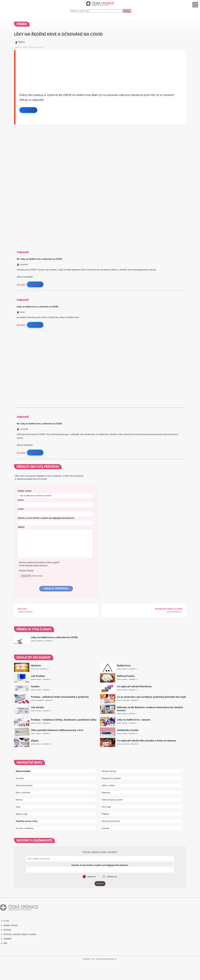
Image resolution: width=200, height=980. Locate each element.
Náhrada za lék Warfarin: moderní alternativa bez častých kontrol (150, 709)
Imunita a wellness (25, 828)
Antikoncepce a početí (112, 800)
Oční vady (106, 807)
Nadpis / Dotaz (25, 491)
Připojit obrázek (26, 571)
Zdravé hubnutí (109, 771)
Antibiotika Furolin (128, 730)
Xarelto (35, 686)
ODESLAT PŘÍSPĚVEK (56, 589)
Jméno (21, 500)
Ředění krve (124, 666)
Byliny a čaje (22, 814)
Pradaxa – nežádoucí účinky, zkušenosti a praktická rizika (64, 720)
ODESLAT (100, 884)
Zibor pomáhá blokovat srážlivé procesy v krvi (57, 730)
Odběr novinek (11, 925)
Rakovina (106, 793)
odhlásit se (112, 877)
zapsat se (91, 877)
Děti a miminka (23, 793)
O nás (6, 921)
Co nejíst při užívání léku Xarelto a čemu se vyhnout (146, 741)
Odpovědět (28, 110)
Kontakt (105, 828)
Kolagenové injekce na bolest (169, 609)
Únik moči (22, 609)
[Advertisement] (92, 68)
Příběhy (105, 814)
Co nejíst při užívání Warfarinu (134, 686)
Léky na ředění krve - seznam (134, 720)
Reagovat (35, 284)
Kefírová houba (126, 676)
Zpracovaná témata (111, 821)
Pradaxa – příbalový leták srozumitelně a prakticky (60, 697)
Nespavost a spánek (111, 778)
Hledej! (127, 11)
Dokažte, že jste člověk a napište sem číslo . (46, 518)
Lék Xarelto (37, 707)
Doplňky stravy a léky (27, 821)
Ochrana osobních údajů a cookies (20, 934)
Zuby (18, 807)
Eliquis (35, 741)
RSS (5, 943)
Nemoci (19, 800)
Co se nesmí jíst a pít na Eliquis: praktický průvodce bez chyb (151, 697)
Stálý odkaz (21, 284)
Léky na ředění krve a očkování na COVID (54, 637)
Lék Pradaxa (38, 676)
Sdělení (21, 527)
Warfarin (36, 666)
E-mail (21, 509)
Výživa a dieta (108, 785)
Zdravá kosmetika (24, 785)
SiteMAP (8, 939)
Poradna (20, 778)
